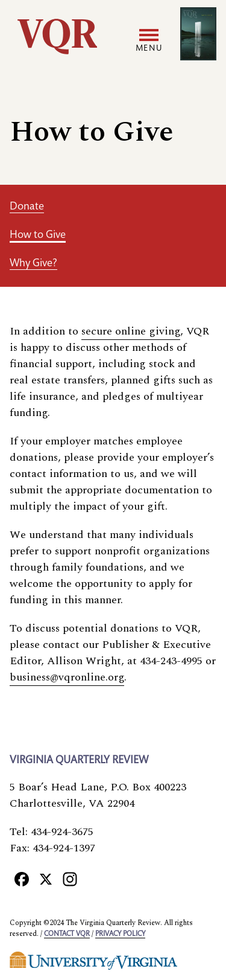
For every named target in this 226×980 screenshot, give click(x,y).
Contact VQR (67, 934)
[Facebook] (22, 879)
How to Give (38, 235)
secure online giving (131, 331)
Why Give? (33, 264)
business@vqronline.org (67, 677)
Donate (27, 207)
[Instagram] (70, 879)
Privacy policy (120, 934)
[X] (46, 879)
